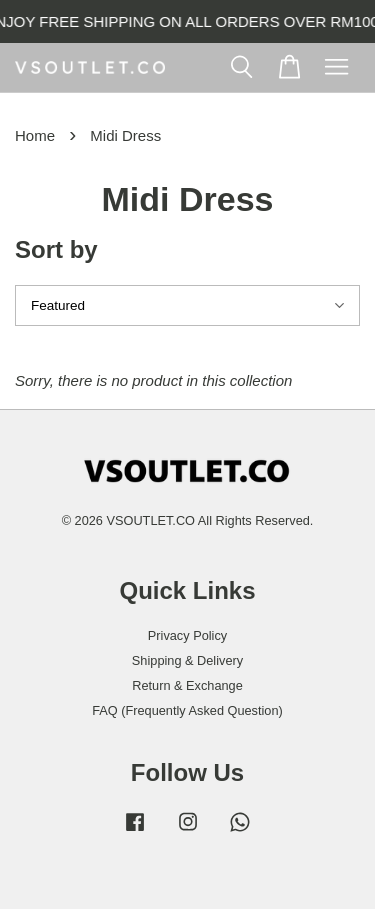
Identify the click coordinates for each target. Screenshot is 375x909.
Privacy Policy (187, 635)
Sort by (56, 249)
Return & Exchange (187, 685)
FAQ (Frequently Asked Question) (187, 710)
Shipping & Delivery (187, 660)
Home (35, 135)
